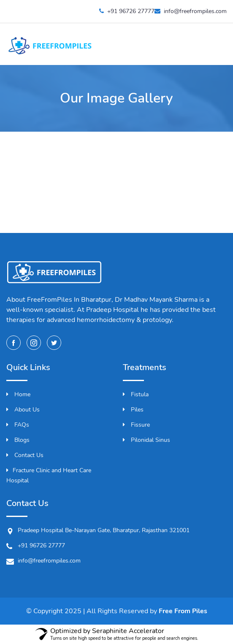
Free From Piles (183, 611)
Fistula (136, 394)
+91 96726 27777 (127, 11)
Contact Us (25, 455)
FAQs (18, 425)
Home (18, 394)
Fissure (136, 425)
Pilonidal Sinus (146, 440)
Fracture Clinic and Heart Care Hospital (49, 475)
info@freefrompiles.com (191, 11)
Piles (133, 410)
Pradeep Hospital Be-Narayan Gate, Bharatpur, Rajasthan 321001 (98, 531)
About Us (23, 410)
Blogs (18, 440)
